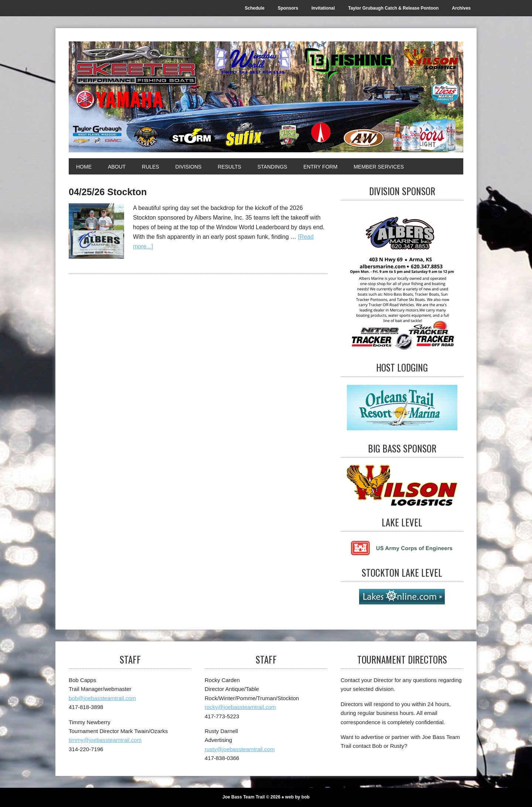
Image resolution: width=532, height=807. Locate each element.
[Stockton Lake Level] (402, 597)
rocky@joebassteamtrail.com (240, 707)
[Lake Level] (402, 547)
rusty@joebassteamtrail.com (240, 749)
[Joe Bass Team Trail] (266, 97)
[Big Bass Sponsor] (402, 485)
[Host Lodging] (402, 408)
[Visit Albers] (402, 279)
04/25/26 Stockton (108, 192)
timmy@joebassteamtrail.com (105, 740)
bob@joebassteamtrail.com (102, 698)
